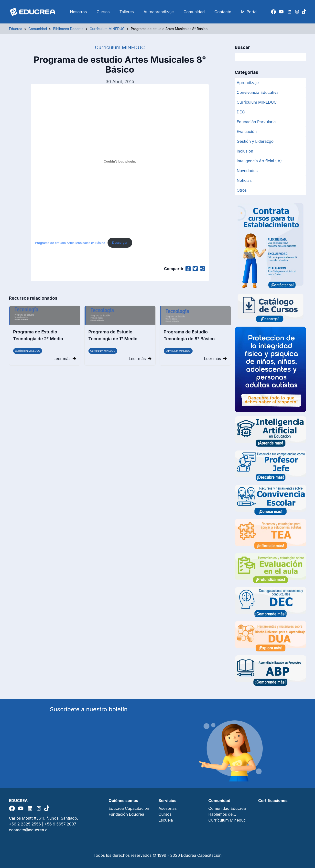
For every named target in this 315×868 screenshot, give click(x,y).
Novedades (247, 171)
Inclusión (245, 151)
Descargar (120, 243)
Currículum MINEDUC (28, 351)
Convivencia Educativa (258, 92)
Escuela (166, 820)
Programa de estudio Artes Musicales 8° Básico (70, 243)
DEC (241, 112)
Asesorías (168, 808)
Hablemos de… (222, 814)
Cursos (103, 12)
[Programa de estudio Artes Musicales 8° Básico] (120, 161)
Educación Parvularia (256, 122)
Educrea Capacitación (129, 808)
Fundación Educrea (126, 814)
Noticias (244, 180)
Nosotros (78, 12)
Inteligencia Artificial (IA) (259, 161)
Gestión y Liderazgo (255, 141)
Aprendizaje (248, 83)
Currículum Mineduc (227, 820)
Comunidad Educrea (227, 808)
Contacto (223, 12)
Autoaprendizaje (159, 12)
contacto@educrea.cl (29, 830)
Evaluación (247, 132)
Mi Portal (249, 12)
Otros (242, 190)
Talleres (127, 12)
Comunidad (194, 12)
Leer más (65, 359)
